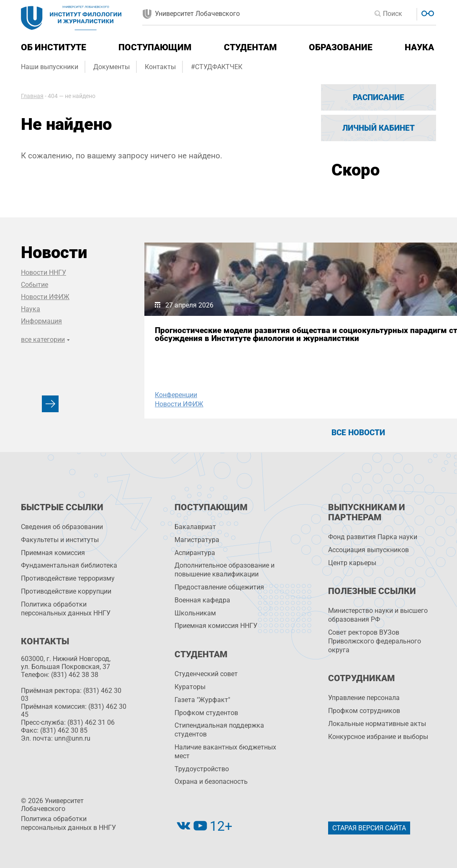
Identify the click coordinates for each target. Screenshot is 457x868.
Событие (35, 285)
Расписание (379, 97)
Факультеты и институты (60, 540)
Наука (419, 47)
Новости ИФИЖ (45, 297)
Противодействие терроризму (68, 578)
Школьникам (195, 613)
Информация (41, 321)
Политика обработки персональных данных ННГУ (66, 609)
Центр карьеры (352, 563)
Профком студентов (206, 713)
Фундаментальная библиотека (69, 565)
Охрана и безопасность (211, 781)
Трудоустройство (202, 769)
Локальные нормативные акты (377, 724)
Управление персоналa (364, 698)
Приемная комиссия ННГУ (216, 626)
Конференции (176, 395)
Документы (112, 67)
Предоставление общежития (219, 587)
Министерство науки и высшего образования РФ (378, 615)
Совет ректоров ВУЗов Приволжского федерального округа (375, 641)
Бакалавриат (195, 527)
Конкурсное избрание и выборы (378, 737)
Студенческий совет (206, 674)
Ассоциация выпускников (368, 550)
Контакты (160, 67)
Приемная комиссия (53, 553)
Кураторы (190, 687)
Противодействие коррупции (66, 591)
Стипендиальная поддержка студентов (219, 730)
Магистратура (197, 540)
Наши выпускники (50, 67)
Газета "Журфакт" (202, 700)
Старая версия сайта (369, 828)
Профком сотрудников (364, 711)
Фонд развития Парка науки (373, 537)
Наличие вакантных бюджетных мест (225, 752)
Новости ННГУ (44, 273)
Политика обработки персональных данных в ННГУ (68, 823)
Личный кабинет (379, 128)
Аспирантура (195, 553)
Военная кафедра (202, 600)
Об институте (54, 47)
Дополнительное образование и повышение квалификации (225, 570)
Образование (341, 47)
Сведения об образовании (62, 527)
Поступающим (155, 47)
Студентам (250, 47)
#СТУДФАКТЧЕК (217, 67)
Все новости (358, 433)
